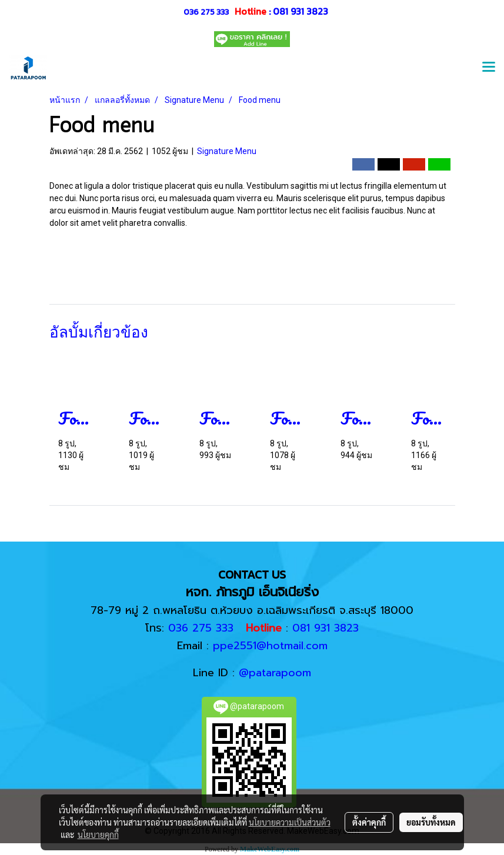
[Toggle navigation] (489, 68)
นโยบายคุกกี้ (98, 834)
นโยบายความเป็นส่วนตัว (290, 822)
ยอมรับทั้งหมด (431, 822)
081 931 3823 (301, 11)
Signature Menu (227, 151)
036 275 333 (206, 12)
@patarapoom (275, 673)
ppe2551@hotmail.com (270, 646)
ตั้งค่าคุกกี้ (369, 822)
